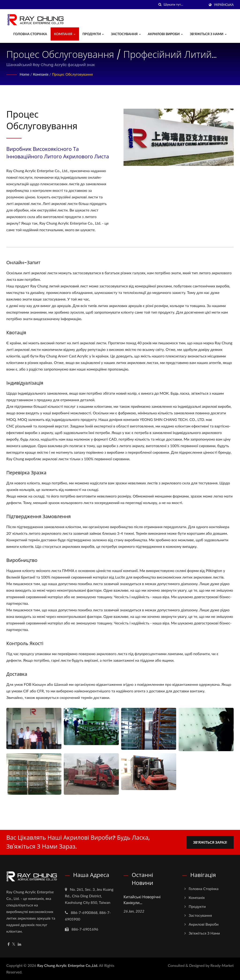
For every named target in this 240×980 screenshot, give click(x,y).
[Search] (184, 5)
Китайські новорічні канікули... (142, 900)
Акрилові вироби (165, 34)
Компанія (65, 34)
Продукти (93, 34)
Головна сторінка (30, 34)
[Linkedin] (19, 944)
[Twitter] (14, 944)
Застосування (126, 34)
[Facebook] (9, 944)
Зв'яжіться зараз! (211, 842)
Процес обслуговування (74, 74)
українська (224, 5)
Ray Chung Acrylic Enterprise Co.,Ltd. (68, 965)
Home (25, 74)
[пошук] (160, 5)
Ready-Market (222, 965)
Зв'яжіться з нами (208, 34)
